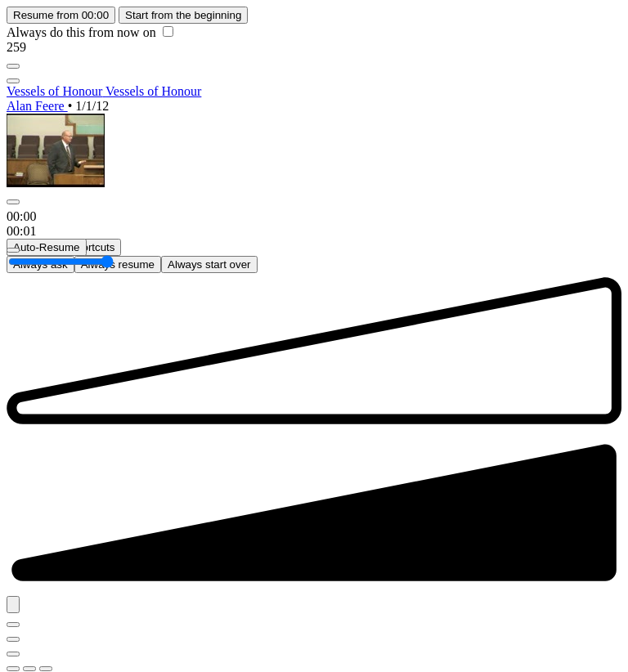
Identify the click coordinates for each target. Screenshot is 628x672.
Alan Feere (37, 106)
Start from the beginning (183, 15)
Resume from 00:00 (61, 15)
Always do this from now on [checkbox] (90, 32)
